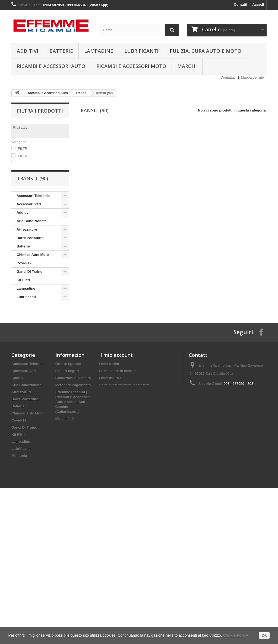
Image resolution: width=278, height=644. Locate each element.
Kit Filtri (23, 304)
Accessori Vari (29, 229)
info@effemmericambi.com (230, 494)
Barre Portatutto (30, 262)
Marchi (187, 66)
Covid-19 (24, 288)
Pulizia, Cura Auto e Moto (206, 51)
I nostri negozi (67, 463)
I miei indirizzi (111, 470)
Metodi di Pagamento (73, 477)
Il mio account (116, 447)
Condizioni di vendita (73, 470)
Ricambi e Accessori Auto (51, 66)
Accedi (258, 4)
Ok (264, 636)
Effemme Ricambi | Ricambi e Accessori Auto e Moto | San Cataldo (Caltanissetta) (73, 494)
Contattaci (228, 77)
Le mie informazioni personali (124, 477)
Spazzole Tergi (29, 388)
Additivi (28, 51)
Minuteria (24, 330)
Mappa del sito (252, 77)
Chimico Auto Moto (33, 279)
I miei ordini (109, 456)
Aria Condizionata (32, 245)
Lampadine (99, 51)
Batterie (61, 51)
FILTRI (23, 149)
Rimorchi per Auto (32, 380)
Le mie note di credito (117, 463)
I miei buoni (109, 484)
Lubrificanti (141, 51)
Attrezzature (27, 254)
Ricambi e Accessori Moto (131, 66)
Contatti (240, 4)
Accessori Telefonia (33, 220)
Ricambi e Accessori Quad (34, 368)
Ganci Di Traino (29, 296)
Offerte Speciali (68, 456)
